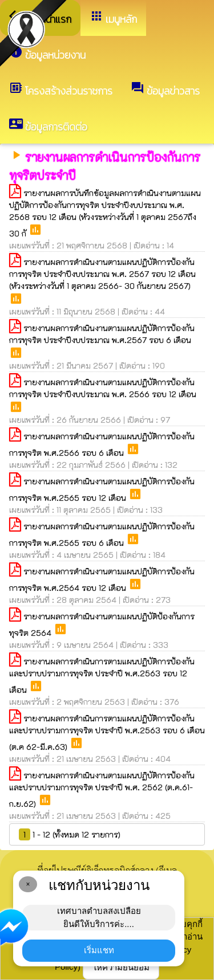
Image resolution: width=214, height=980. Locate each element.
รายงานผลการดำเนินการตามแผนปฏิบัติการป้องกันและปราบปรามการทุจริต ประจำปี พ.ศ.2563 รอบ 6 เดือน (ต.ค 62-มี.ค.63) (107, 732)
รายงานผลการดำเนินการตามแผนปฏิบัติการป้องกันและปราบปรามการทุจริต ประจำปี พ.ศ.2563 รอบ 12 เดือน (102, 675)
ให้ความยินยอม (121, 967)
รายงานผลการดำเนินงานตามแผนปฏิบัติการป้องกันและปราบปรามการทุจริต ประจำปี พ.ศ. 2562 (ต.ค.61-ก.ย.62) (102, 789)
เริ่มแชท (99, 950)
